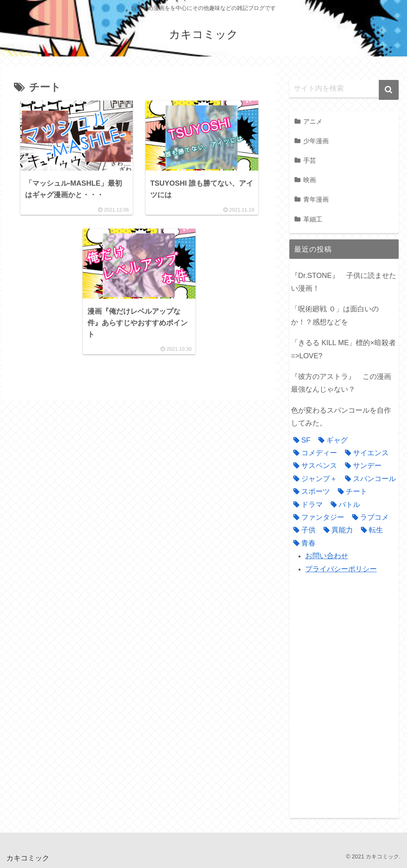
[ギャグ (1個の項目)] (331, 440)
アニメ (313, 121)
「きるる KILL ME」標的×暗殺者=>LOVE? (343, 349)
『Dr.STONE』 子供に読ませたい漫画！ (344, 282)
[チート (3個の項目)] (351, 491)
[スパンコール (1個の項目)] (368, 479)
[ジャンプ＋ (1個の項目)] (313, 479)
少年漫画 (316, 141)
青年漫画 (316, 199)
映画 (310, 180)
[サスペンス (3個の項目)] (313, 466)
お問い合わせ (327, 556)
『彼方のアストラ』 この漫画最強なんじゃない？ (341, 383)
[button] (389, 90)
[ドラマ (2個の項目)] (306, 505)
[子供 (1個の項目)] (302, 530)
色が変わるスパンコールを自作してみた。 (341, 417)
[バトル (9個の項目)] (343, 505)
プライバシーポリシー (341, 569)
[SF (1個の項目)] (300, 440)
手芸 (310, 160)
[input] (344, 89)
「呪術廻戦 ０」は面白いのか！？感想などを (335, 315)
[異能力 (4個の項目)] (336, 530)
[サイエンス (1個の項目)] (365, 453)
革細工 (313, 219)
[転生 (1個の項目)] (370, 530)
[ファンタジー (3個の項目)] (317, 517)
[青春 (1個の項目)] (302, 543)
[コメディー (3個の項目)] (313, 453)
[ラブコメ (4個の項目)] (368, 517)
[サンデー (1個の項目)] (361, 466)
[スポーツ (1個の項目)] (310, 491)
